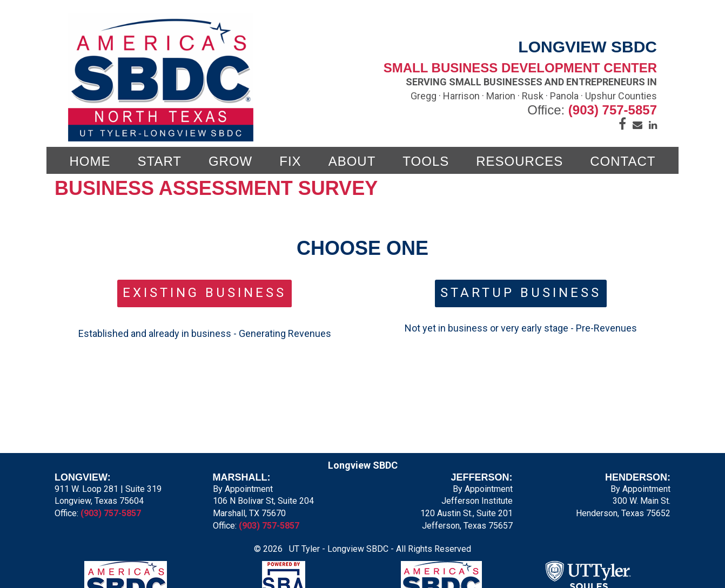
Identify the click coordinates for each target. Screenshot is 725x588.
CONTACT (623, 161)
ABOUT (352, 161)
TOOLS (426, 161)
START (160, 161)
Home (90, 161)
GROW (230, 161)
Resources (519, 161)
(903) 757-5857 (613, 110)
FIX (290, 161)
